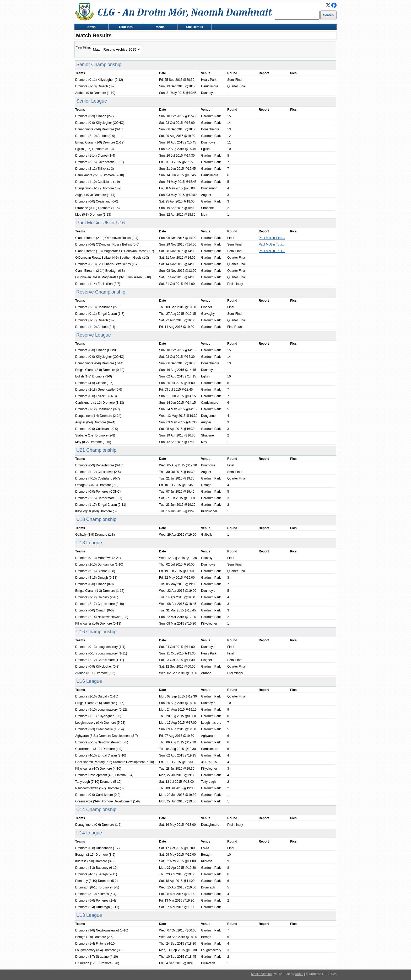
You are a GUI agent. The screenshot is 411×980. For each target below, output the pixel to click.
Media (159, 27)
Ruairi (299, 974)
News (90, 27)
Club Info (125, 27)
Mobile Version (261, 974)
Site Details (193, 27)
